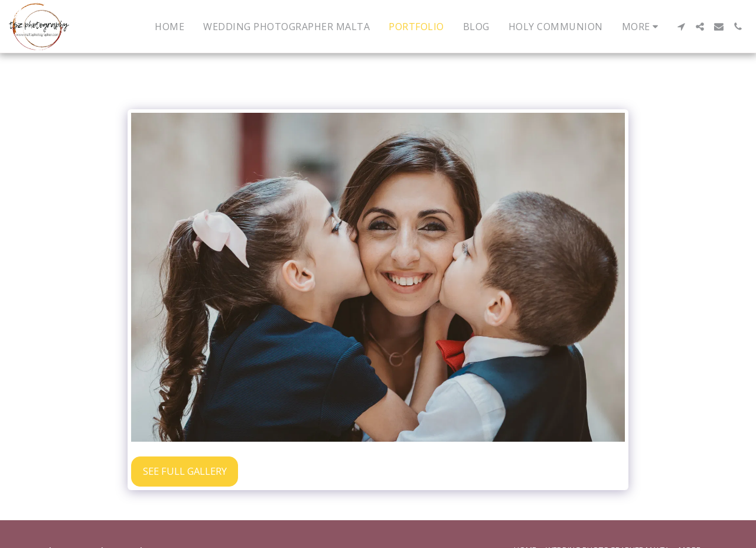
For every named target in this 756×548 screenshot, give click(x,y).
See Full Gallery (185, 471)
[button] (681, 27)
